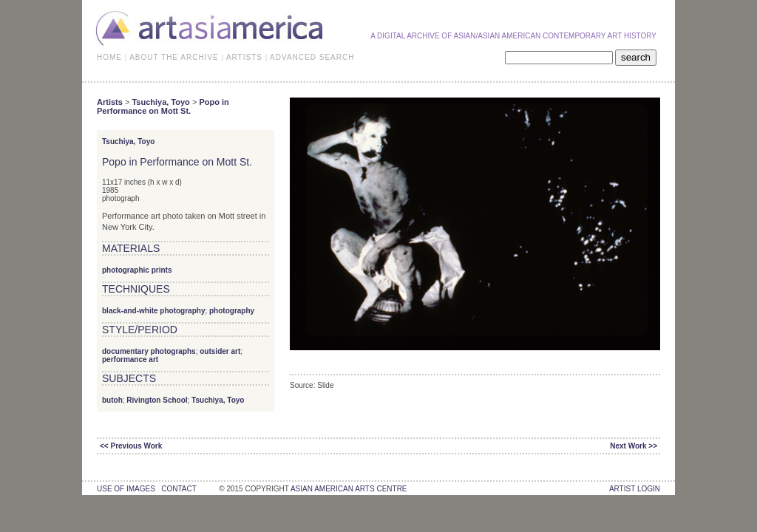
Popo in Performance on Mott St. (163, 106)
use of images (126, 489)
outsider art (220, 351)
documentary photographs (149, 351)
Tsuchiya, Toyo (160, 102)
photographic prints (137, 270)
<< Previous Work (131, 446)
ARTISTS (244, 57)
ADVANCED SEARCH (312, 57)
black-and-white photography (153, 311)
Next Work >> (634, 446)
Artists (110, 102)
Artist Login (635, 489)
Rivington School (157, 400)
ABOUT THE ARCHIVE (174, 57)
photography (232, 311)
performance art (130, 359)
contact (179, 489)
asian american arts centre (349, 489)
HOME (109, 57)
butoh (112, 400)
